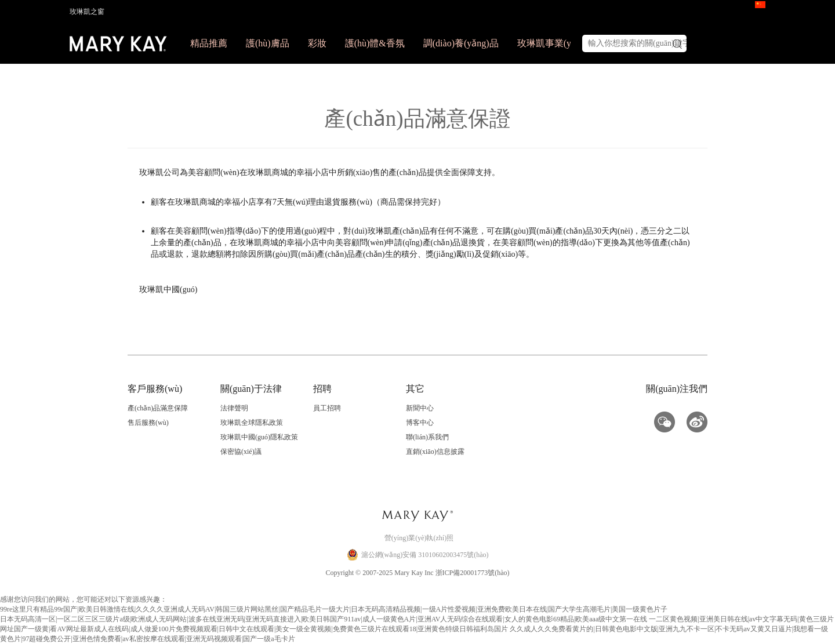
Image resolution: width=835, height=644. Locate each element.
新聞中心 (420, 408)
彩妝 (317, 43)
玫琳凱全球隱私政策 (252, 423)
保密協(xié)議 (241, 452)
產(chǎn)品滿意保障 (158, 408)
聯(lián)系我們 (427, 437)
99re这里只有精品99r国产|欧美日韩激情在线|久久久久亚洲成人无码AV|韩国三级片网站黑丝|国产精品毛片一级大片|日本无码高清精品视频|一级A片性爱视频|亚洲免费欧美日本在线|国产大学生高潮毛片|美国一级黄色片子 (334, 609)
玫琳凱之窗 (87, 12)
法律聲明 (234, 408)
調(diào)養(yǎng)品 (461, 43)
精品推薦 (209, 43)
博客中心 (420, 423)
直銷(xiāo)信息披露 (435, 452)
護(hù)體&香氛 (375, 43)
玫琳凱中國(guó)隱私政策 (259, 437)
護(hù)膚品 (268, 43)
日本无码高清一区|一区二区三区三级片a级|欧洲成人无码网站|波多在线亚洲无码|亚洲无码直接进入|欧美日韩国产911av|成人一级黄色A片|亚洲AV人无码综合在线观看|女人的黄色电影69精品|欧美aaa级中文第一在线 (324, 619)
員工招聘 (327, 408)
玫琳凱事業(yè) (548, 43)
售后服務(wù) (148, 423)
